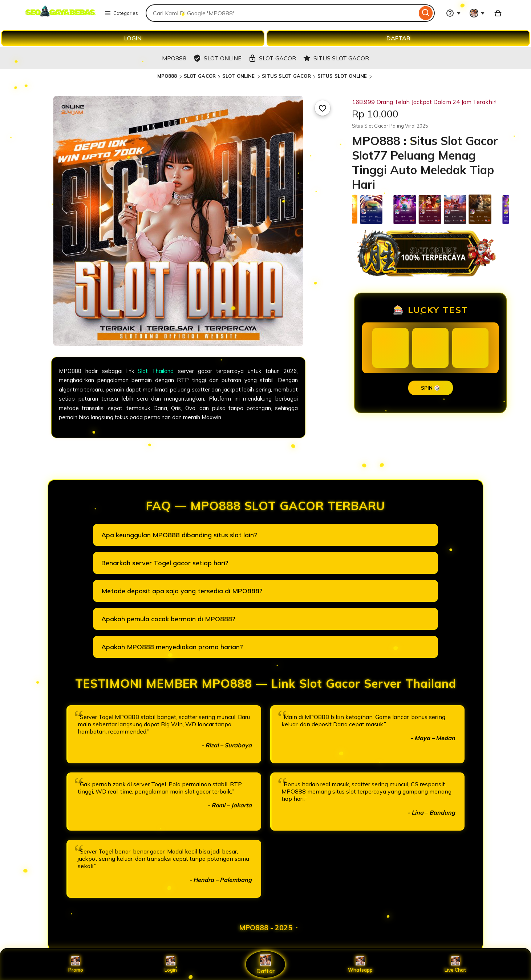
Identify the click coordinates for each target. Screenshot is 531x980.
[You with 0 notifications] (477, 13)
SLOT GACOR (200, 76)
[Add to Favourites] (323, 108)
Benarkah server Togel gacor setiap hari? (165, 563)
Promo (76, 964)
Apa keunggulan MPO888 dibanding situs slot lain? (179, 535)
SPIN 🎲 (431, 388)
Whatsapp (360, 964)
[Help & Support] (453, 13)
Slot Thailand (156, 371)
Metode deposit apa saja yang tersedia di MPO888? (182, 591)
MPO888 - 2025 (266, 928)
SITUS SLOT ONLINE (343, 76)
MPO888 (167, 76)
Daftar (265, 964)
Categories (121, 13)
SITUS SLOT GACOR (286, 76)
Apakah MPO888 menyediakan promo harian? (172, 647)
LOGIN (133, 38)
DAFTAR (398, 38)
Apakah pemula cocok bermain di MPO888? (168, 619)
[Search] (426, 13)
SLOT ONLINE (239, 76)
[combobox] (281, 13)
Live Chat (455, 964)
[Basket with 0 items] (498, 13)
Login (171, 964)
